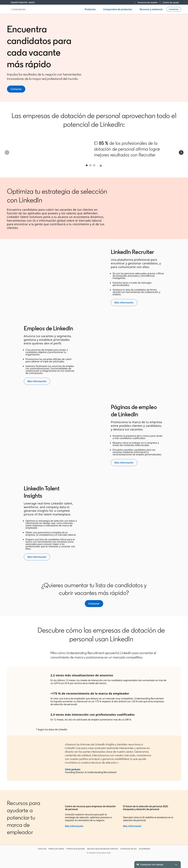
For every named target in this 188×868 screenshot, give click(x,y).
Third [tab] (94, 165)
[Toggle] (176, 865)
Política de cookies (56, 849)
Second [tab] (90, 165)
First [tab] (87, 165)
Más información (74, 826)
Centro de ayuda (171, 2)
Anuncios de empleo (148, 2)
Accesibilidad (144, 849)
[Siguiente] (181, 153)
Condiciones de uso (129, 849)
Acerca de (42, 849)
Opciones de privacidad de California (102, 849)
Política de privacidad (76, 849)
